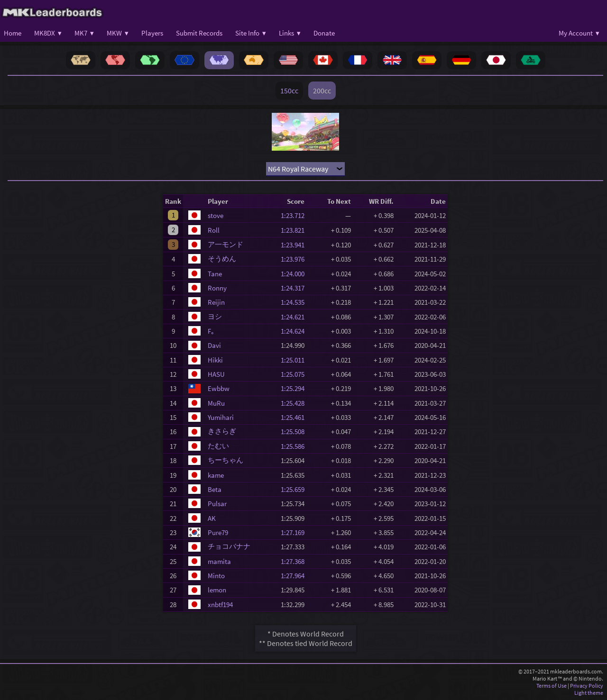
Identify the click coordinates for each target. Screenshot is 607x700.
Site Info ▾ (251, 33)
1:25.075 (295, 374)
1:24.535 (295, 302)
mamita (219, 561)
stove (216, 215)
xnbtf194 (220, 605)
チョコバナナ (229, 546)
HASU (216, 374)
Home (13, 33)
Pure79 (218, 532)
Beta (215, 489)
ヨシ (215, 316)
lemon (217, 590)
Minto (216, 576)
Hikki (215, 360)
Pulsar (217, 504)
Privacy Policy (587, 686)
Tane (215, 274)
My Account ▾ (579, 33)
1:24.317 (295, 288)
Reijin (216, 302)
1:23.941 (295, 245)
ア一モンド (225, 244)
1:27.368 (295, 561)
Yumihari (221, 417)
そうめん (222, 259)
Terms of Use (552, 686)
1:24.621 (295, 317)
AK (212, 518)
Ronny (217, 288)
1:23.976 (295, 259)
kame (216, 475)
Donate (324, 33)
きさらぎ (222, 431)
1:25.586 (295, 446)
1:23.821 (295, 230)
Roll (214, 230)
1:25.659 (295, 489)
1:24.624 (295, 331)
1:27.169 (295, 532)
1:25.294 (295, 388)
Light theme (589, 693)
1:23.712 (295, 215)
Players (152, 33)
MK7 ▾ (84, 33)
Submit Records (199, 33)
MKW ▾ (118, 33)
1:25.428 (295, 403)
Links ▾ (290, 33)
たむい (218, 446)
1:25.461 (295, 417)
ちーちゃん (225, 460)
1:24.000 (295, 274)
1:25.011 (295, 360)
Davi (214, 345)
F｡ (211, 331)
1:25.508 (295, 432)
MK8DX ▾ (48, 33)
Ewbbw (219, 388)
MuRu (216, 403)
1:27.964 (295, 576)
